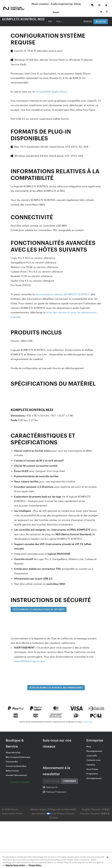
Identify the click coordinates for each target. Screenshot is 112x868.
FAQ (50, 21)
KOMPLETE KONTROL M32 (23, 19)
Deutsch (96, 809)
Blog (89, 746)
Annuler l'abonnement (16, 775)
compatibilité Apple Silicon (51, 92)
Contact (53, 817)
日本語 (105, 809)
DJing (80, 4)
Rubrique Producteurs (56, 792)
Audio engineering (64, 4)
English (86, 809)
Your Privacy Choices (60, 813)
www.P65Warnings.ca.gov (29, 661)
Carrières (91, 765)
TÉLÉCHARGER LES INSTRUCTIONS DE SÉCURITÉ (39, 609)
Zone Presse (92, 769)
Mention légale (39, 809)
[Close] (108, 865)
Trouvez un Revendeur (16, 766)
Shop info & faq (13, 752)
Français (85, 813)
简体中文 (105, 813)
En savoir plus (87, 722)
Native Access (12, 771)
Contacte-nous (93, 760)
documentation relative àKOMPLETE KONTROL (63, 294)
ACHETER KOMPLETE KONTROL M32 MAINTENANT (56, 688)
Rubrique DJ (52, 787)
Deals (59, 12)
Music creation (43, 4)
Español (95, 813)
